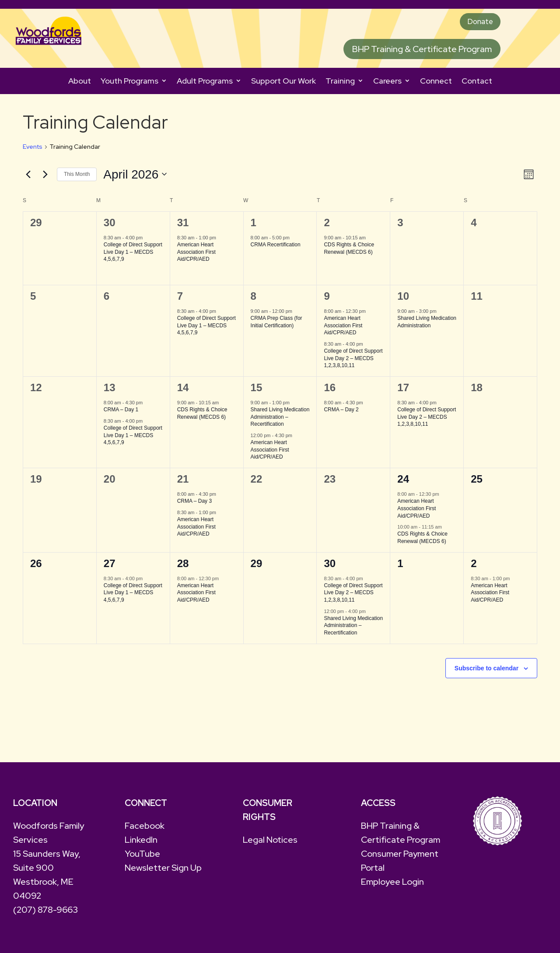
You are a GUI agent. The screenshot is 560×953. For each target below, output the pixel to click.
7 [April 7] (180, 299)
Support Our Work (283, 84)
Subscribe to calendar (486, 671)
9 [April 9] (327, 299)
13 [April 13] (110, 391)
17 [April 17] (403, 391)
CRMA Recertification (276, 248)
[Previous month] (28, 177)
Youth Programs (129, 84)
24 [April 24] (403, 482)
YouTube (142, 857)
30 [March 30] (110, 226)
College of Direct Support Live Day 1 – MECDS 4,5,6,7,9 (133, 255)
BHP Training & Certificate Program (422, 52)
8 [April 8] (254, 299)
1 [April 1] (254, 226)
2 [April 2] (327, 226)
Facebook (145, 829)
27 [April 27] (110, 566)
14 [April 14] (183, 391)
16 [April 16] (330, 391)
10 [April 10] (403, 299)
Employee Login (392, 885)
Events (33, 150)
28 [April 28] (183, 566)
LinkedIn (141, 843)
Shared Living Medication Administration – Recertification (280, 420)
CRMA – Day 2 (341, 413)
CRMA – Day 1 (121, 413)
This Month (77, 177)
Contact (477, 84)
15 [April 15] (257, 391)
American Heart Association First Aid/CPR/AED (196, 255)
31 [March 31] (183, 226)
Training (340, 84)
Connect (436, 84)
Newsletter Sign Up (163, 871)
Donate (477, 23)
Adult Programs (205, 84)
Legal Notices (270, 843)
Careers (387, 84)
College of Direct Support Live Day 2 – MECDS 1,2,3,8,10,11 (353, 361)
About (80, 84)
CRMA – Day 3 (194, 504)
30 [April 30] (330, 566)
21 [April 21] (183, 482)
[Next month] (45, 177)
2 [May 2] (474, 566)
